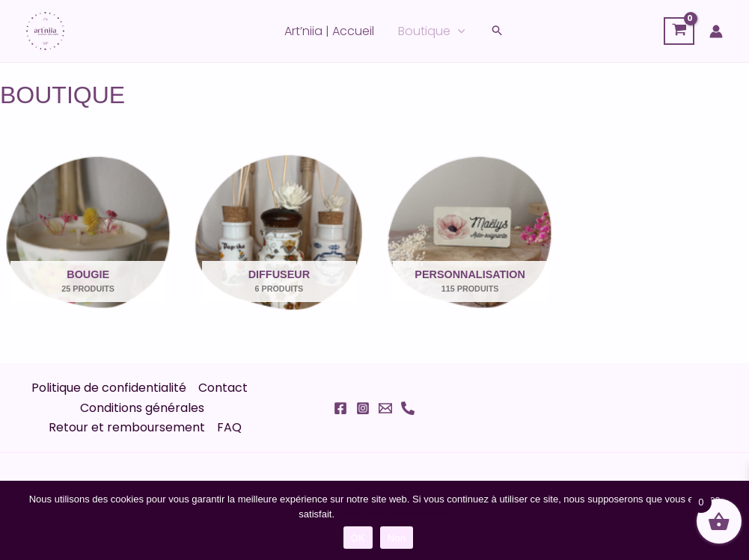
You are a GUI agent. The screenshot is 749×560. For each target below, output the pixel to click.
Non (397, 538)
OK (358, 538)
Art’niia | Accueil (329, 31)
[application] (458, 31)
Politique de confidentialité (109, 388)
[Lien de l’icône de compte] (716, 31)
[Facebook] (340, 408)
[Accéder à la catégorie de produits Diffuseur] (279, 229)
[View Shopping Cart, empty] (679, 31)
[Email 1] (385, 408)
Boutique (432, 31)
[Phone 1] (408, 408)
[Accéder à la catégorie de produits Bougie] (88, 229)
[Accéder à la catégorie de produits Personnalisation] (470, 229)
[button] (498, 31)
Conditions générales (142, 408)
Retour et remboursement (127, 427)
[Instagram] (363, 408)
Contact (223, 388)
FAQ (229, 427)
